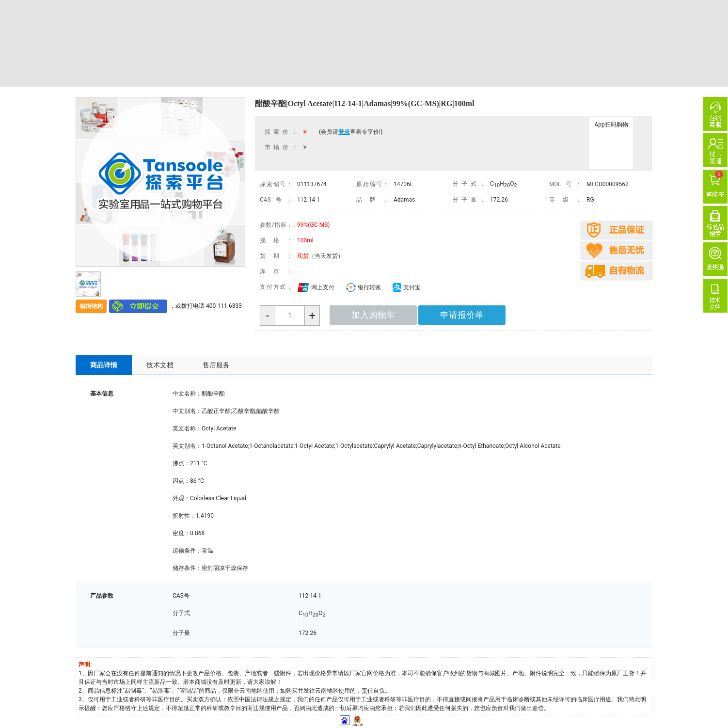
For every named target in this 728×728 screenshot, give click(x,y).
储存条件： (187, 568)
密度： (181, 533)
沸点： (181, 463)
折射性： (184, 516)
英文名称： (187, 428)
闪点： (181, 481)
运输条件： (187, 551)
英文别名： (187, 446)
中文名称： (187, 394)
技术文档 (160, 365)
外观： (181, 498)
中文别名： (187, 411)
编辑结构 (91, 306)
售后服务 (216, 365)
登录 (344, 132)
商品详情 (104, 365)
